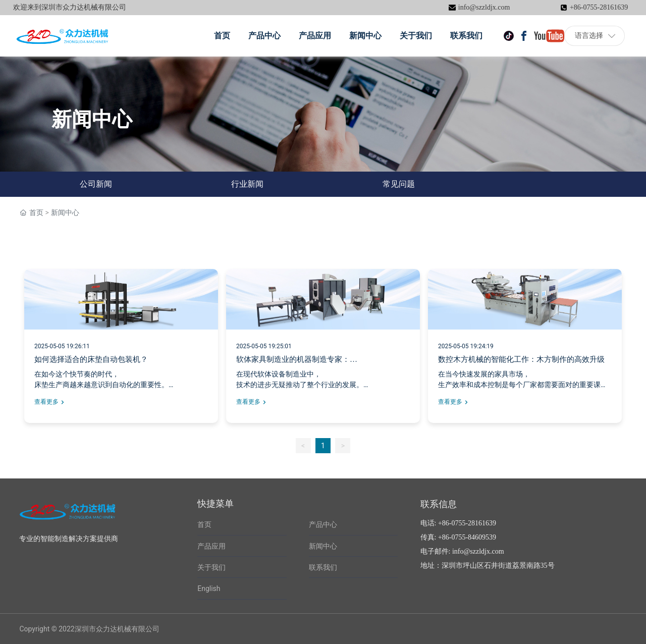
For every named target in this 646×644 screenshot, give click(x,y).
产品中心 (323, 524)
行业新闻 (247, 184)
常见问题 (399, 184)
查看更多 (46, 402)
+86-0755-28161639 (599, 7)
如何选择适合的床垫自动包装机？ (91, 359)
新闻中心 (323, 546)
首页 (204, 524)
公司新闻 (96, 184)
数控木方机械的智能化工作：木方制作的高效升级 (521, 359)
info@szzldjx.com (484, 7)
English (209, 588)
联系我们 (323, 567)
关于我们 (211, 567)
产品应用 (211, 546)
